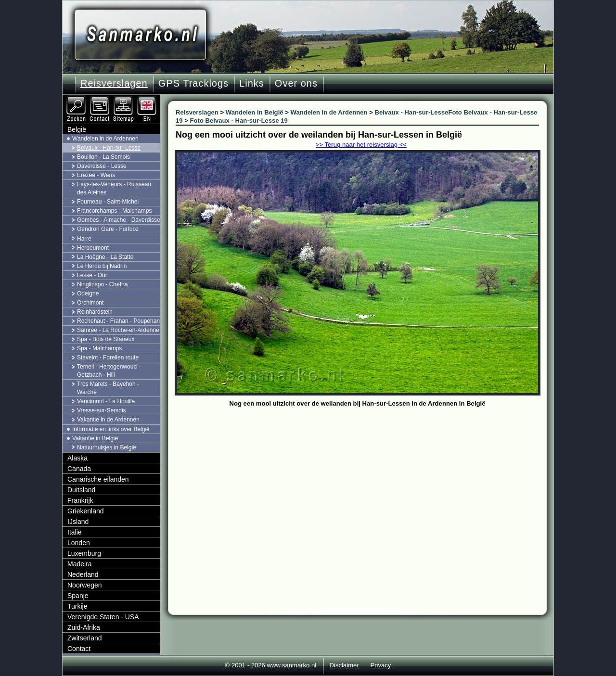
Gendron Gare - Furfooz (108, 229)
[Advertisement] (365, 482)
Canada (79, 469)
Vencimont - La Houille (106, 401)
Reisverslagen (114, 83)
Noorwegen (85, 585)
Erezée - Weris (96, 175)
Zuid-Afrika (84, 627)
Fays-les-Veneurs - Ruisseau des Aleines (114, 188)
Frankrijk (80, 500)
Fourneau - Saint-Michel (108, 202)
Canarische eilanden (98, 479)
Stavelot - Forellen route (108, 357)
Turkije (77, 606)
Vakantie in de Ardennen (108, 420)
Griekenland (86, 511)
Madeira (80, 564)
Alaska (77, 458)
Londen (79, 543)
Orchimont (90, 303)
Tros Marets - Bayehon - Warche (108, 388)
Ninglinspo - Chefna (102, 284)
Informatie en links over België (111, 429)
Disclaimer (344, 665)
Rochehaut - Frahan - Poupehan (118, 321)
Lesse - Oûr (92, 275)
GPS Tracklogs (193, 83)
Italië (75, 532)
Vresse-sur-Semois (102, 410)
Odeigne (88, 293)
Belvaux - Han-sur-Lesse (109, 148)
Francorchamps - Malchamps (114, 211)
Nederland (83, 574)
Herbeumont (93, 248)
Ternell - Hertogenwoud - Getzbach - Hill (109, 371)
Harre (84, 239)
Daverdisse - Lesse (102, 166)
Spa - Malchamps (99, 348)
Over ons (296, 83)
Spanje (78, 596)
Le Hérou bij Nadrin (102, 266)
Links (252, 83)
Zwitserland (85, 638)
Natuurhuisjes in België (107, 447)
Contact (79, 649)
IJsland (78, 522)
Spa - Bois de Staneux (106, 339)
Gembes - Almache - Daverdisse (119, 220)
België (77, 129)
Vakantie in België (95, 438)
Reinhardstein (95, 312)
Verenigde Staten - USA (103, 617)
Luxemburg (84, 553)
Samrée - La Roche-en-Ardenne (118, 330)
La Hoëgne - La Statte (105, 257)
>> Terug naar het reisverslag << (361, 145)
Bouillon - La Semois (103, 157)
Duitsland (81, 490)
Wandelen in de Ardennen (105, 139)
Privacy (380, 665)
